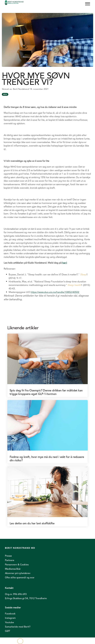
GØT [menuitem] (8, 631)
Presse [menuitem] (8, 556)
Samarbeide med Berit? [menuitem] (18, 627)
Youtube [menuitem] (9, 622)
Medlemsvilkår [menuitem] (13, 569)
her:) (65, 263)
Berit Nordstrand (21, 89)
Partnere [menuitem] (10, 560)
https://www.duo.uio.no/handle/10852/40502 (55, 292)
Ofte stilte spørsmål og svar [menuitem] (20, 578)
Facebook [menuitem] (10, 614)
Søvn (5, 94)
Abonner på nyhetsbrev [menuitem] (18, 573)
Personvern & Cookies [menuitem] (17, 565)
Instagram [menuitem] (10, 618)
